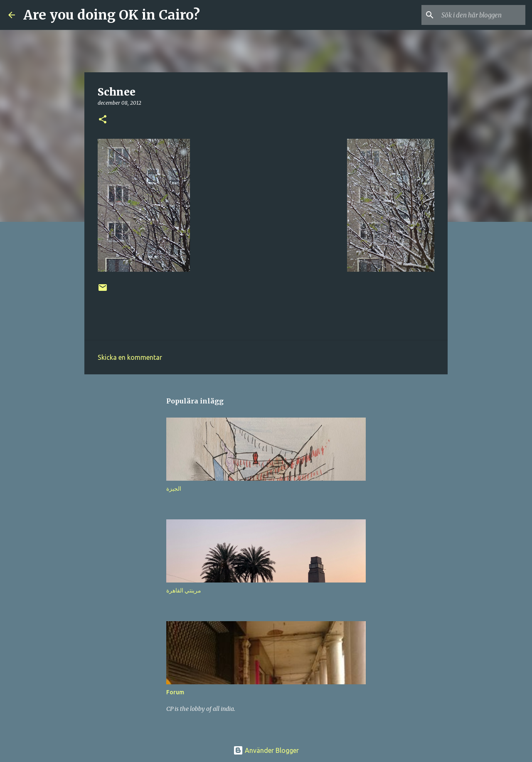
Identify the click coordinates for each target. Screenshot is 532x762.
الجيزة (174, 489)
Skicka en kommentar (130, 357)
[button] (103, 120)
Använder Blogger (266, 750)
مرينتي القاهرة (184, 590)
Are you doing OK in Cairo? (112, 15)
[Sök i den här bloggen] (482, 15)
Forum (175, 692)
